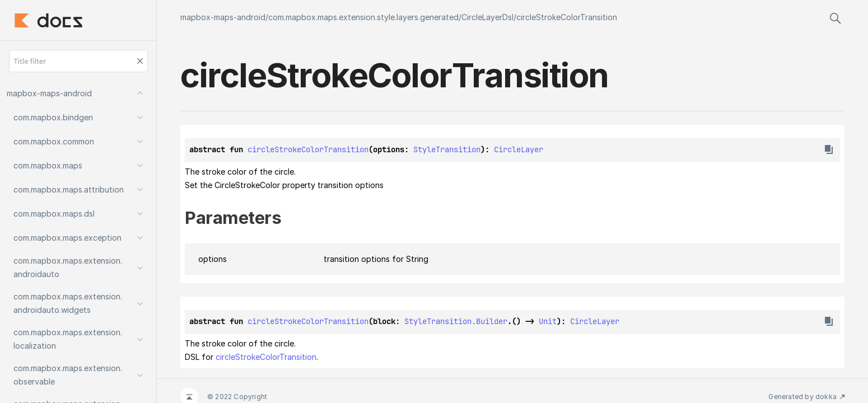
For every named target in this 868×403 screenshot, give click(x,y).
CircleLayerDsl (487, 17)
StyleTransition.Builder (456, 321)
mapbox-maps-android (223, 17)
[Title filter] (78, 61)
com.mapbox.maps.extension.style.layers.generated (363, 17)
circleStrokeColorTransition (567, 17)
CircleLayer (519, 149)
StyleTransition (447, 149)
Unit (548, 321)
